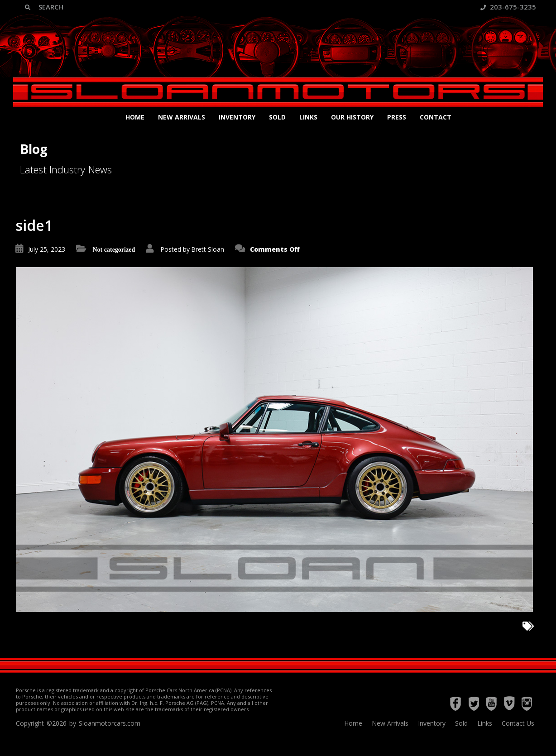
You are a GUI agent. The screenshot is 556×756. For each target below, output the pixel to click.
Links (308, 117)
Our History (352, 117)
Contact (436, 117)
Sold (277, 117)
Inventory (237, 117)
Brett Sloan (208, 249)
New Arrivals (182, 117)
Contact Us (518, 723)
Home (135, 117)
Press (397, 117)
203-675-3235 (508, 7)
